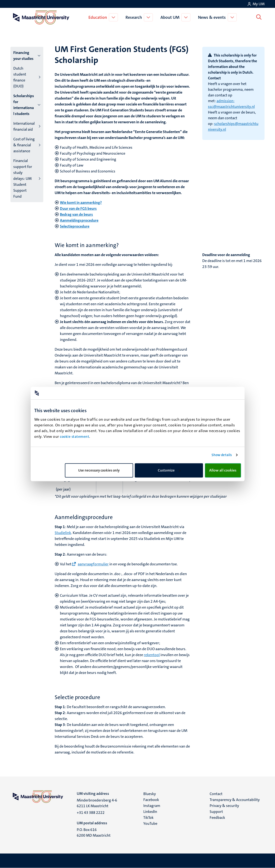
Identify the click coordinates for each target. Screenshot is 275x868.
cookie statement (75, 437)
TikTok (148, 818)
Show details (222, 455)
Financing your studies (23, 56)
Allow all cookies (223, 470)
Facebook (151, 800)
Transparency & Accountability (235, 800)
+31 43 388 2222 (91, 813)
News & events (213, 17)
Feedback (217, 818)
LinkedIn (150, 812)
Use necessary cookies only (99, 470)
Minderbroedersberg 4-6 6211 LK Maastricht (97, 803)
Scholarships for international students (24, 105)
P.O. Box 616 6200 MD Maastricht (94, 832)
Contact (216, 794)
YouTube (150, 823)
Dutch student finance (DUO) (20, 77)
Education (99, 17)
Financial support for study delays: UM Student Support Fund (23, 179)
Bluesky (150, 794)
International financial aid (24, 126)
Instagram (152, 806)
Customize (169, 470)
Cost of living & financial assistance (24, 145)
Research (135, 17)
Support (216, 812)
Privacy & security (224, 806)
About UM (171, 17)
